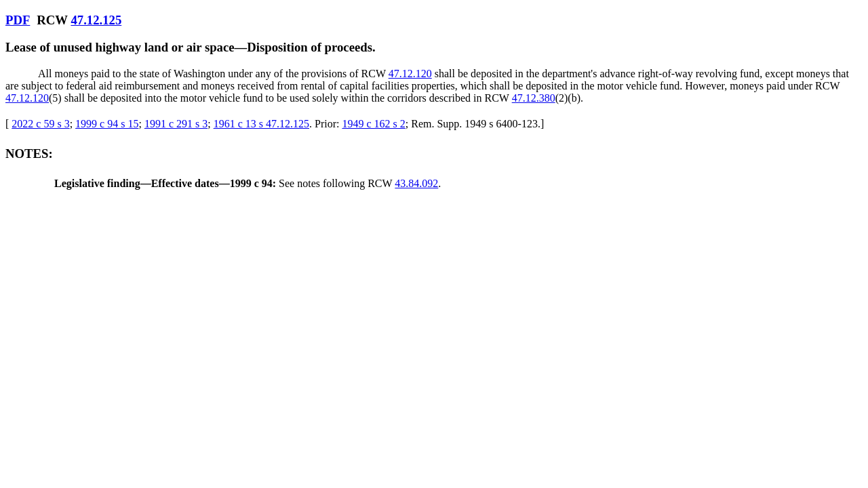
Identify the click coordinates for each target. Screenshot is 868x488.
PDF (18, 20)
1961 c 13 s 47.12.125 (261, 124)
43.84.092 (416, 183)
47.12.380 (534, 98)
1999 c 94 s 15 (107, 124)
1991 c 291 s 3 (176, 124)
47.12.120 (410, 74)
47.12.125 (96, 20)
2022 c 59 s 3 (40, 124)
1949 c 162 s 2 (373, 124)
